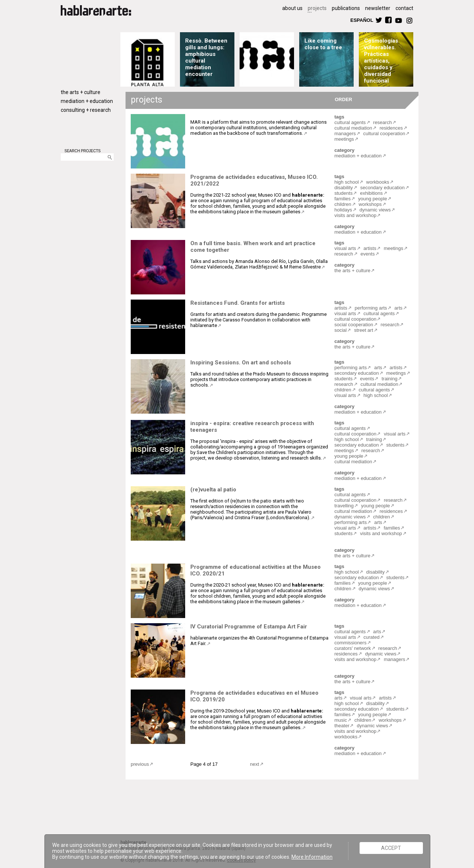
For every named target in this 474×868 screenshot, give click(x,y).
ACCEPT (391, 848)
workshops (370, 204)
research (383, 122)
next (255, 764)
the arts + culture (81, 92)
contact (404, 8)
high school (347, 182)
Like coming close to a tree (323, 44)
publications (346, 8)
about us (292, 8)
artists (370, 248)
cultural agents (350, 122)
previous (140, 764)
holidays (343, 210)
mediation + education (87, 101)
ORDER (343, 99)
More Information (312, 857)
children (343, 204)
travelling (344, 506)
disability (344, 188)
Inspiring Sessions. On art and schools (241, 363)
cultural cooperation (384, 133)
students (343, 193)
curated (372, 637)
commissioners (351, 643)
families (343, 199)
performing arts (371, 308)
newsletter (378, 8)
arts (398, 308)
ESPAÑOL (361, 20)
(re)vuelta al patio (213, 490)
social (341, 330)
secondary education (383, 188)
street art (363, 330)
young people (373, 199)
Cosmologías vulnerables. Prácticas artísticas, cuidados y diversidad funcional (381, 61)
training (389, 379)
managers (345, 133)
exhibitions (371, 193)
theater (342, 726)
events (368, 254)
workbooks (378, 182)
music (341, 720)
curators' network (353, 648)
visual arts (345, 248)
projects (317, 8)
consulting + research (86, 110)
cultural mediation (353, 128)
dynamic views (375, 210)
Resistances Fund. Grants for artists (238, 303)
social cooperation (354, 325)
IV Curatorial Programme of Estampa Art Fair (249, 627)
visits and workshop (355, 215)
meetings (344, 139)
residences (391, 128)
